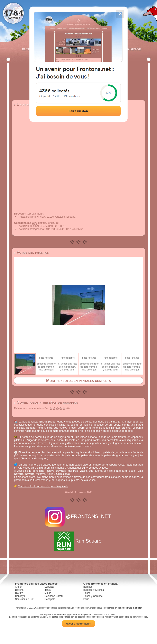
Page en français (117, 608)
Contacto (92, 608)
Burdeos (88, 587)
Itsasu (48, 590)
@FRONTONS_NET (79, 516)
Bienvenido (45, 608)
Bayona (19, 590)
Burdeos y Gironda (94, 590)
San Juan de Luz (24, 599)
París (86, 599)
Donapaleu (50, 599)
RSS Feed (103, 608)
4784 (13, 13)
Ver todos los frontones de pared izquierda (43, 486)
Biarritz (19, 593)
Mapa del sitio (58, 608)
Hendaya (20, 596)
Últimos (29, 49)
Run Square (78, 541)
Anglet (19, 587)
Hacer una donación (78, 624)
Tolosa (87, 593)
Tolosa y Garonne (93, 596)
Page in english (135, 608)
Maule (48, 593)
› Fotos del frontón (32, 252)
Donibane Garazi (54, 596)
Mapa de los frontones (77, 608)
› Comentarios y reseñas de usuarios (46, 402)
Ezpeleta (49, 587)
